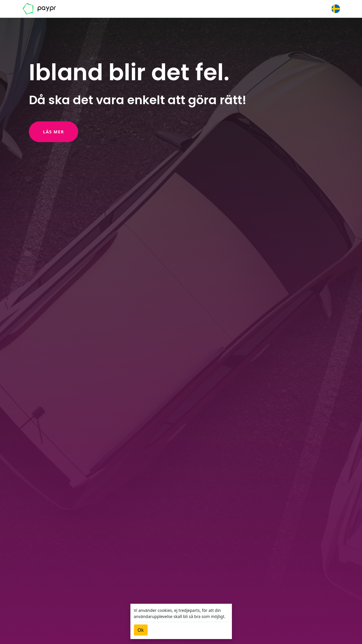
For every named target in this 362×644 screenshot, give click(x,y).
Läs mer (54, 132)
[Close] (141, 630)
